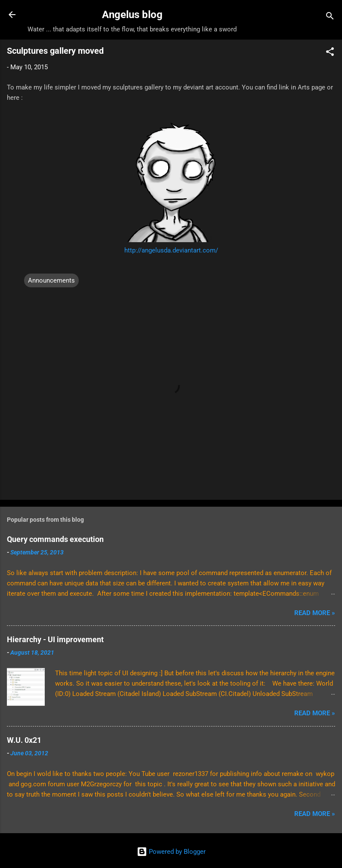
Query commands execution (55, 539)
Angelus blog (132, 15)
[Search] (330, 17)
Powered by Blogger (171, 852)
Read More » (315, 613)
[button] (330, 53)
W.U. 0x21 (24, 740)
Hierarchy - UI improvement (55, 639)
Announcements (51, 280)
